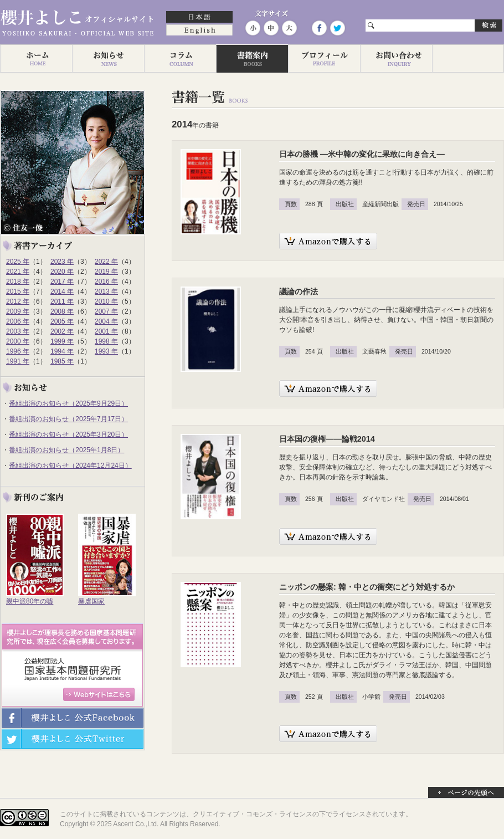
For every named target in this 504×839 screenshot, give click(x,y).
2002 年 (62, 331)
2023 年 (62, 262)
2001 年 (106, 331)
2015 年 (18, 291)
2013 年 (106, 291)
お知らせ (108, 59)
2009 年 (18, 311)
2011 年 (62, 301)
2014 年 (62, 291)
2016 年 (106, 282)
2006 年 (18, 321)
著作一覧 (252, 59)
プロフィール (324, 59)
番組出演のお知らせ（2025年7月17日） (68, 419)
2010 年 (106, 301)
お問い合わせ (396, 59)
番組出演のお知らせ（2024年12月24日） (70, 465)
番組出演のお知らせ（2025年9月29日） (68, 403)
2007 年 (106, 311)
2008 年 (62, 311)
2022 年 (106, 262)
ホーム (36, 59)
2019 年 (106, 272)
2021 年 (18, 272)
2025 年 (18, 262)
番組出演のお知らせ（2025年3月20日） (68, 434)
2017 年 (62, 282)
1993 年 (106, 351)
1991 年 (18, 361)
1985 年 (62, 361)
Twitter (337, 28)
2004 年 (106, 321)
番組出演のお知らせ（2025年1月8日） (66, 450)
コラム (180, 59)
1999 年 (62, 341)
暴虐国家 (91, 601)
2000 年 (18, 341)
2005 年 (62, 321)
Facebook (319, 28)
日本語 (199, 18)
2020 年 (62, 272)
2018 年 (18, 282)
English (199, 31)
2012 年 (18, 301)
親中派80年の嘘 (30, 601)
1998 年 (106, 341)
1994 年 (62, 351)
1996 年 (18, 351)
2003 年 (18, 331)
